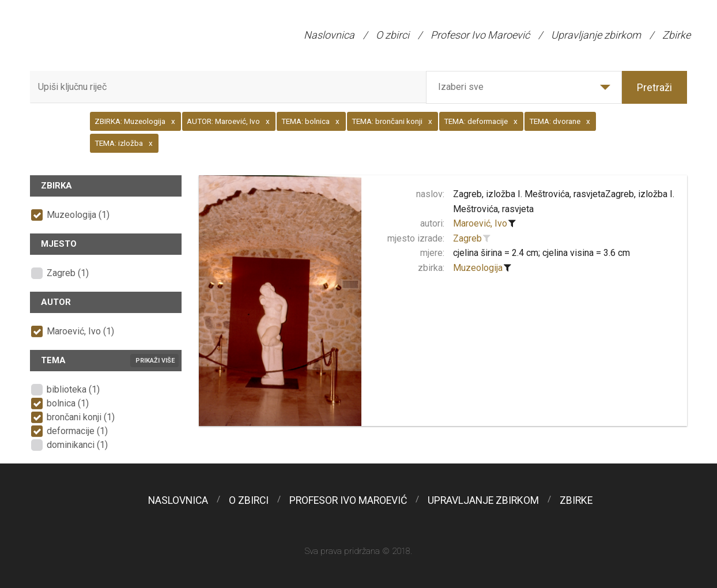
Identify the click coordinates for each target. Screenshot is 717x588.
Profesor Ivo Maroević (480, 35)
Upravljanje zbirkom (596, 35)
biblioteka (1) (73, 389)
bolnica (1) (68, 403)
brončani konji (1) (81, 417)
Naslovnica (329, 35)
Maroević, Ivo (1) (80, 331)
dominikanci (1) (77, 445)
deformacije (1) (77, 431)
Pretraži (654, 87)
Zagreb (467, 238)
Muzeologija (478, 268)
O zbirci (393, 35)
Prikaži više (155, 361)
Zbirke (676, 35)
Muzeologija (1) (78, 215)
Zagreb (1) (68, 273)
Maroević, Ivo (480, 223)
